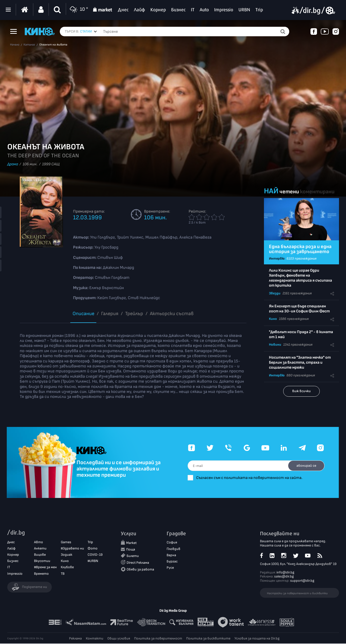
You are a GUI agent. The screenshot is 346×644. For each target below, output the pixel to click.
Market (131, 543)
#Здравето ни (72, 549)
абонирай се (306, 466)
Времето (41, 574)
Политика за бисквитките (208, 639)
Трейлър (134, 314)
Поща (131, 550)
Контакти (95, 639)
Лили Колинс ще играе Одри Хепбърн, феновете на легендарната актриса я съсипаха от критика (300, 278)
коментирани (317, 192)
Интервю (277, 258)
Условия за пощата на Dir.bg (257, 639)
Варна (171, 555)
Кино (273, 319)
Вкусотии (42, 561)
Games (66, 542)
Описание (83, 314)
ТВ (63, 574)
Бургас (172, 562)
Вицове (40, 555)
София (172, 543)
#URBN (93, 561)
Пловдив (174, 549)
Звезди (275, 293)
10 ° (78, 10)
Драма (13, 164)
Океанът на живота (53, 45)
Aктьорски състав (172, 314)
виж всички (301, 391)
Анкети (40, 549)
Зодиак (67, 555)
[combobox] (88, 32)
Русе (170, 568)
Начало (15, 45)
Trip (90, 542)
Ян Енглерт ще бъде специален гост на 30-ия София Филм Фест (299, 309)
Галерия (110, 314)
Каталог (29, 45)
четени (289, 192)
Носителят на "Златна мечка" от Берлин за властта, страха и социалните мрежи (300, 363)
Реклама (75, 639)
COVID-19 (95, 555)
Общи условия (119, 639)
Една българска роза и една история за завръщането (300, 249)
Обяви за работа (140, 570)
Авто (39, 542)
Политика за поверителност (158, 639)
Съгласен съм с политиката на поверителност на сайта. (256, 478)
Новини (275, 345)
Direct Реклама (138, 563)
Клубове (67, 568)
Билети (133, 556)
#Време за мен (45, 568)
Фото (93, 549)
